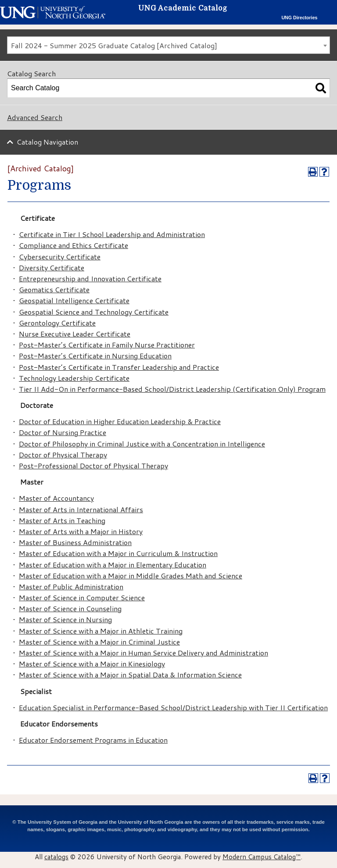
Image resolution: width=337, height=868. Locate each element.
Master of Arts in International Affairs (81, 509)
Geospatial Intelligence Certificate (74, 300)
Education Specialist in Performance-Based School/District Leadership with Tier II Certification (173, 707)
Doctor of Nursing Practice (63, 432)
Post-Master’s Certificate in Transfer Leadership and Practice (119, 367)
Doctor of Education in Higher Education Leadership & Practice (120, 421)
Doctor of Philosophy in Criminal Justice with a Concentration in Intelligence (142, 444)
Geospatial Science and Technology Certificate (94, 312)
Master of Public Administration (71, 586)
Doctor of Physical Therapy (63, 455)
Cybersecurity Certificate (60, 257)
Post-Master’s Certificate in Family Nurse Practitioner (107, 345)
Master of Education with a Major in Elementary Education (113, 565)
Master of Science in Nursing (65, 619)
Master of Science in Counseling (70, 608)
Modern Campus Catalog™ (262, 857)
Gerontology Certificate (57, 323)
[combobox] (168, 45)
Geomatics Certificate (54, 289)
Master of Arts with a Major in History (81, 531)
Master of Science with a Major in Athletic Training (101, 631)
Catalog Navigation (47, 142)
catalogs (56, 857)
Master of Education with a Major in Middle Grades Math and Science (131, 576)
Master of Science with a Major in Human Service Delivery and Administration (143, 653)
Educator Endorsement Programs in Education (93, 740)
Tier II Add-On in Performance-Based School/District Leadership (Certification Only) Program (172, 389)
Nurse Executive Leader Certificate (75, 334)
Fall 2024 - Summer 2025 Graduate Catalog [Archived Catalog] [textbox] (114, 45)
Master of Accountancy (56, 498)
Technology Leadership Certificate (74, 378)
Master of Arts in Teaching (62, 520)
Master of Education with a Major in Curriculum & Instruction (118, 553)
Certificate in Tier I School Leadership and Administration (112, 234)
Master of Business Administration (75, 542)
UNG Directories (299, 18)
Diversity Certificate (52, 267)
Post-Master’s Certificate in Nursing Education (95, 356)
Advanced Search (35, 117)
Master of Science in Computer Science (82, 597)
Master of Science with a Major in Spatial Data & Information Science (130, 675)
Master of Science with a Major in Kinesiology (92, 664)
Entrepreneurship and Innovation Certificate (90, 278)
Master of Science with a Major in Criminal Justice (99, 642)
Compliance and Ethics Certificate (73, 245)
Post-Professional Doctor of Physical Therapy (93, 466)
